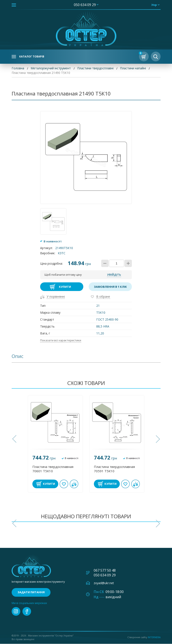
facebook (27, 612)
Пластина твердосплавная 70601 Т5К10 (53, 469)
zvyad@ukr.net (104, 583)
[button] (15, 439)
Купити (65, 287)
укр (154, 5)
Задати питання (31, 592)
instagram (16, 612)
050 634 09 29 (85, 5)
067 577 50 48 (105, 570)
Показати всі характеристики (61, 340)
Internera (154, 637)
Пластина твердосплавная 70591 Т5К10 (114, 469)
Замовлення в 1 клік (110, 287)
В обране (103, 297)
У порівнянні (56, 297)
